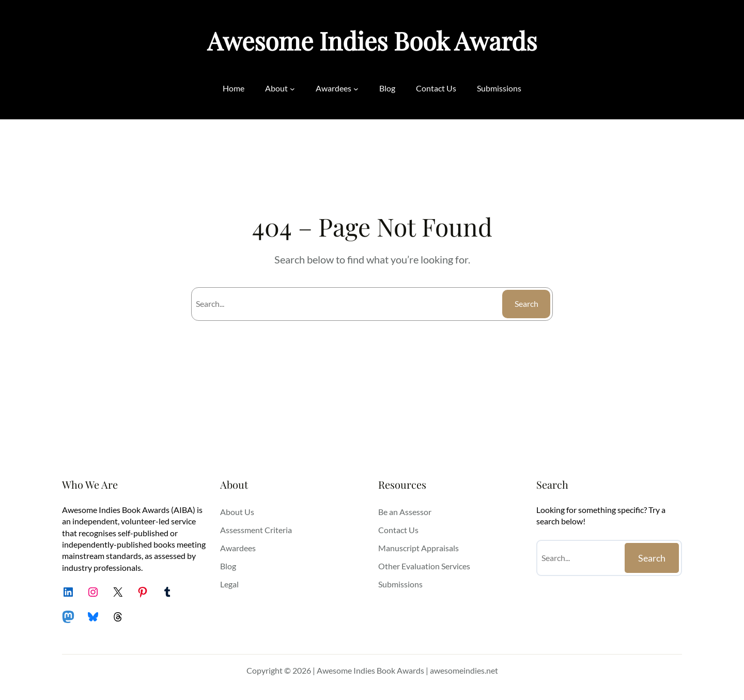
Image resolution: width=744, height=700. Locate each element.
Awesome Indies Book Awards (372, 40)
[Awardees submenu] (356, 88)
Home (234, 88)
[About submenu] (292, 88)
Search (526, 304)
